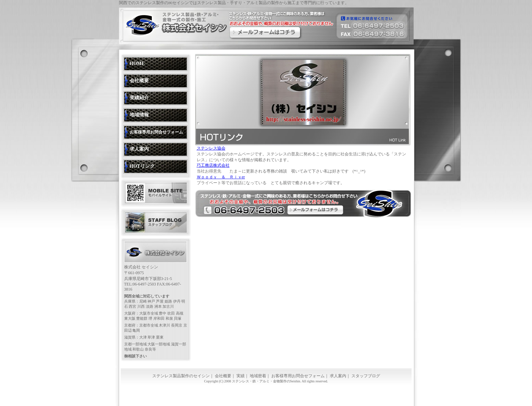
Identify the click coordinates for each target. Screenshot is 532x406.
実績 (241, 376)
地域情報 (139, 115)
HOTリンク (142, 166)
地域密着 (258, 376)
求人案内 (139, 149)
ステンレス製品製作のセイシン (181, 376)
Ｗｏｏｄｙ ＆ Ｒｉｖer (221, 177)
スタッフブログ (366, 376)
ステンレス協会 (211, 148)
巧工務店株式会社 (213, 165)
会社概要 (139, 81)
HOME (137, 64)
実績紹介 (139, 98)
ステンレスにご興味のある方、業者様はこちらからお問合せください (265, 32)
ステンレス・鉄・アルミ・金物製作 (259, 381)
